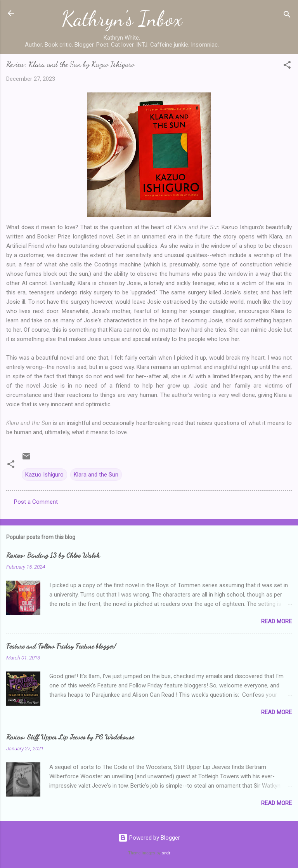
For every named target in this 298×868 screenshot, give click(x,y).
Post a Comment (36, 502)
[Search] (287, 16)
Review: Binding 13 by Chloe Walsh (53, 555)
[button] (287, 66)
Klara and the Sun (96, 475)
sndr (166, 853)
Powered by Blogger (149, 838)
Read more (276, 621)
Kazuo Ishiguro (44, 475)
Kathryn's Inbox (122, 19)
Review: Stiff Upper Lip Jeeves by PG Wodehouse (70, 737)
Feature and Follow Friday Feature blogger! (61, 646)
